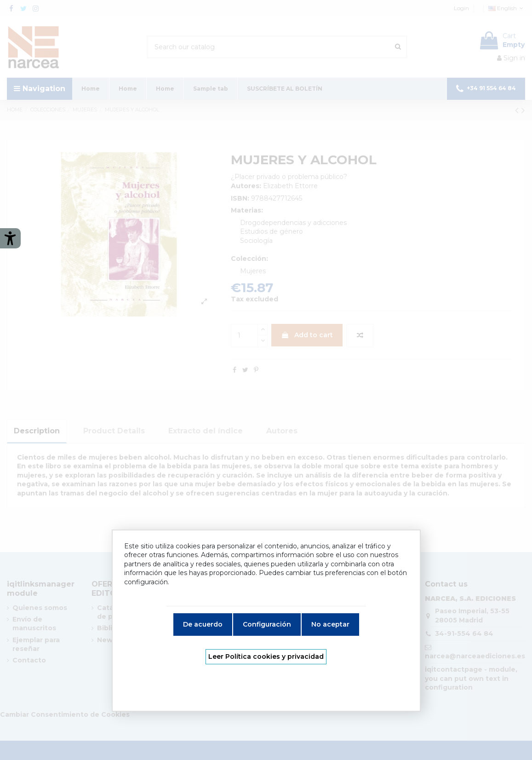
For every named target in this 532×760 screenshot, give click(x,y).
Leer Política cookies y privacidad (266, 656)
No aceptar (330, 624)
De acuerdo (203, 624)
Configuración (267, 624)
